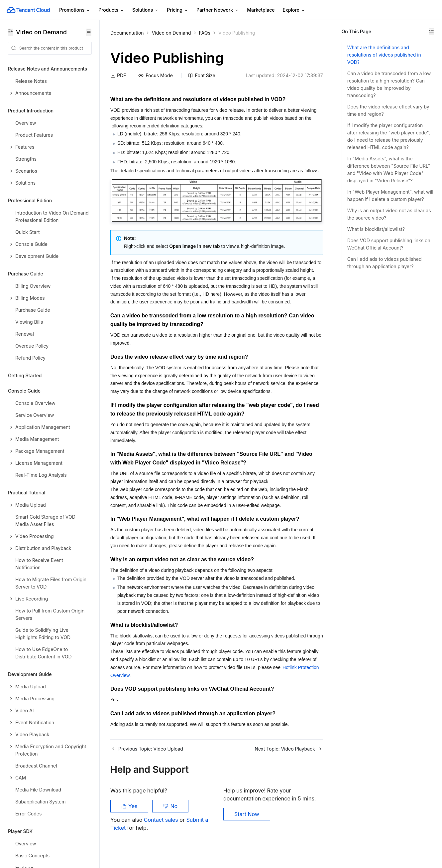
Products (111, 10)
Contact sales (162, 835)
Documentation (127, 33)
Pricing (178, 10)
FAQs (205, 33)
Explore (294, 10)
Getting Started (25, 375)
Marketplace (261, 10)
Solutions (146, 10)
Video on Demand (171, 33)
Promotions (75, 10)
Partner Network (218, 10)
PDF (118, 75)
